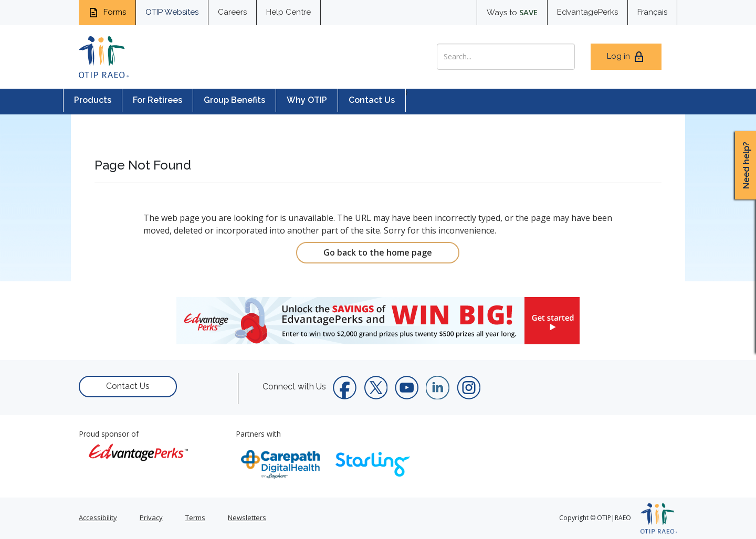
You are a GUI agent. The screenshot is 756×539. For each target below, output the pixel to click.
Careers (232, 12)
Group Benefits (234, 100)
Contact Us (372, 100)
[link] (378, 321)
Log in (626, 57)
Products (93, 100)
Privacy (151, 517)
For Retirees (157, 100)
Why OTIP (307, 100)
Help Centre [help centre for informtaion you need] (288, 12)
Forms (107, 13)
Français (652, 12)
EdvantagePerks (587, 12)
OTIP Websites (172, 12)
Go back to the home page (378, 252)
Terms (195, 517)
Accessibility (98, 517)
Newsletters (247, 517)
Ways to (512, 12)
